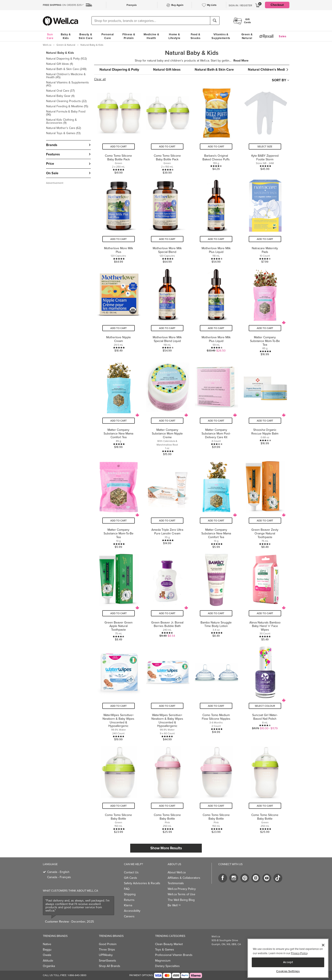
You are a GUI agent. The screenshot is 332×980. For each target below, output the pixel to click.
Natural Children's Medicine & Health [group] (277, 70)
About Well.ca (177, 872)
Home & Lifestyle (174, 36)
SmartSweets (107, 961)
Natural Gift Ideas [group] (167, 70)
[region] (288, 958)
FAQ (127, 889)
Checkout (277, 5)
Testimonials (176, 883)
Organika (49, 966)
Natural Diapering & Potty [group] (119, 70)
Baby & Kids (66, 36)
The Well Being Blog (181, 900)
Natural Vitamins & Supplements (67, 84)
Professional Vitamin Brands (174, 955)
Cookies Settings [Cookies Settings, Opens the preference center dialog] (288, 971)
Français (132, 5)
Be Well (174, 905)
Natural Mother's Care (63, 128)
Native (47, 944)
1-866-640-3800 (77, 975)
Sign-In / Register (240, 5)
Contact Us (131, 872)
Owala (47, 955)
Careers (129, 916)
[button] (69, 93)
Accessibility (132, 911)
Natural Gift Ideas (59, 64)
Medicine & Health (151, 36)
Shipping (130, 894)
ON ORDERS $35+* (63, 5)
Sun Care (50, 36)
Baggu (47, 950)
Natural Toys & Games (63, 133)
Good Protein (108, 944)
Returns (129, 900)
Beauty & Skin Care (86, 36)
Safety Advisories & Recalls (142, 883)
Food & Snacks (196, 36)
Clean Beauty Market (169, 944)
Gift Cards (131, 878)
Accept (288, 962)
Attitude (48, 961)
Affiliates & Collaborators (184, 878)
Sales (283, 36)
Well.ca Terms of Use (181, 894)
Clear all (100, 79)
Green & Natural (247, 36)
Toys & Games (165, 950)
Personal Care (108, 36)
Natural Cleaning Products (66, 101)
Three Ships (107, 950)
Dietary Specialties (167, 966)
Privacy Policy (299, 953)
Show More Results (166, 848)
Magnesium (163, 961)
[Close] (323, 945)
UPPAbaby (106, 955)
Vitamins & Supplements (221, 36)
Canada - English (58, 872)
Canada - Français (59, 877)
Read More (241, 61)
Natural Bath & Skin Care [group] (214, 70)
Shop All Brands (110, 966)
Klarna (128, 905)
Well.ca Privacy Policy (182, 889)
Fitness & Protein (129, 36)
